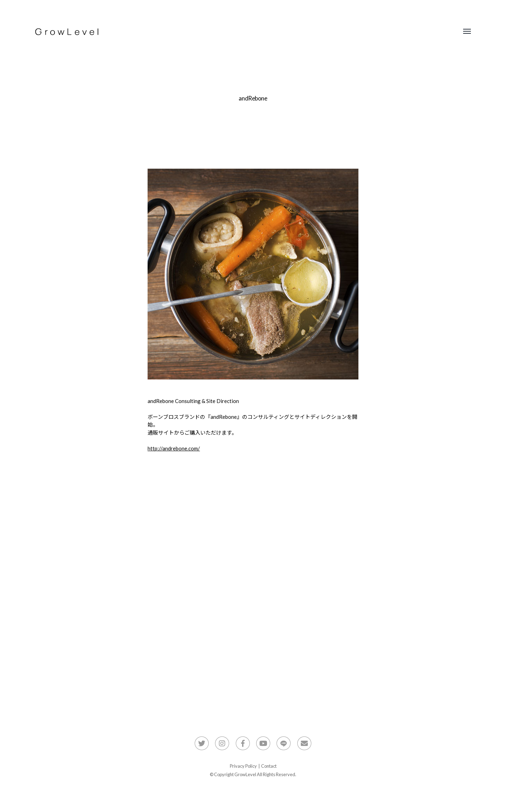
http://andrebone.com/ (174, 448)
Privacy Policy (243, 766)
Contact (269, 766)
